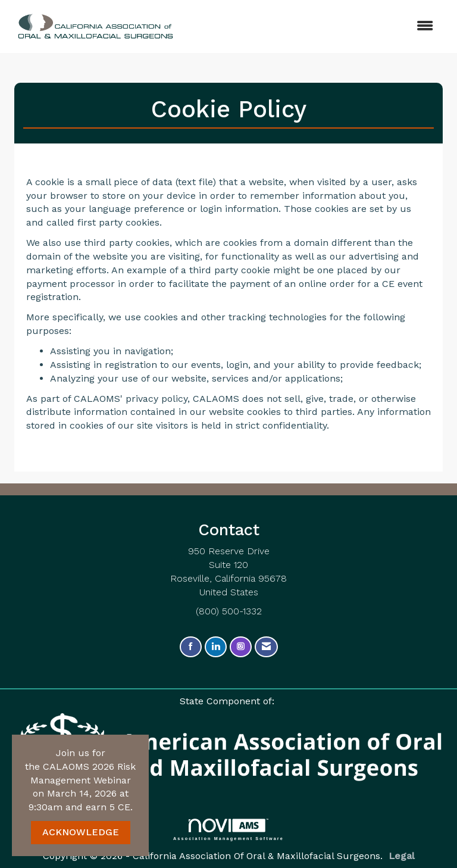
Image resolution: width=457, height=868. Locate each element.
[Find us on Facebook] (191, 647)
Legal (402, 856)
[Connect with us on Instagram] (241, 647)
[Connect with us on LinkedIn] (216, 647)
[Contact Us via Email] (266, 647)
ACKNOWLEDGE (81, 832)
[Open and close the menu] (299, 26)
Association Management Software (228, 830)
